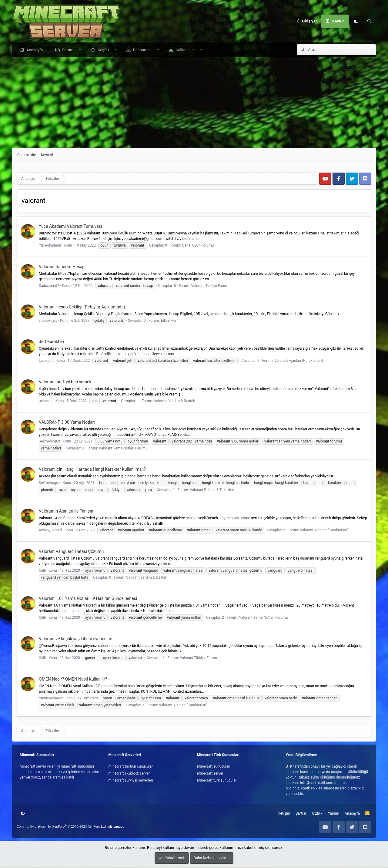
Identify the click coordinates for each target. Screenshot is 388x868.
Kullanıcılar (187, 50)
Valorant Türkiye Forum (210, 286)
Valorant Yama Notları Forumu (123, 449)
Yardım (334, 814)
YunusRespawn (51, 698)
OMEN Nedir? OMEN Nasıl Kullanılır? (73, 679)
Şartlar (301, 814)
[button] (81, 50)
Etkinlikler (169, 321)
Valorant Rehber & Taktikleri (212, 490)
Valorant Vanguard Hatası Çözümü (71, 552)
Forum (69, 50)
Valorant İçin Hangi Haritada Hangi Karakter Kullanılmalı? (92, 469)
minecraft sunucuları (214, 767)
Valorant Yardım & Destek (174, 401)
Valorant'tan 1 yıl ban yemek (65, 382)
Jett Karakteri (52, 342)
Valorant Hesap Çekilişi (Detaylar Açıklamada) (82, 307)
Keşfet (105, 50)
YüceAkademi (50, 246)
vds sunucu (116, 827)
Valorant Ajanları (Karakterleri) (299, 361)
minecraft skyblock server (129, 774)
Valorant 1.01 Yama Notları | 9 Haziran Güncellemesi (88, 599)
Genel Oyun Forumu (198, 246)
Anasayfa (36, 50)
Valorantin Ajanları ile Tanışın (66, 511)
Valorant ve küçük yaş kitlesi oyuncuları (76, 639)
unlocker (46, 401)
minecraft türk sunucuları (217, 781)
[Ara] (369, 21)
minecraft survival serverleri (131, 781)
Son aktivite (27, 155)
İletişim (284, 814)
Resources (144, 50)
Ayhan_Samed (50, 530)
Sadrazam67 (49, 286)
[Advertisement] (194, 103)
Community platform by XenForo (62, 827)
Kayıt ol (47, 155)
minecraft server (210, 774)
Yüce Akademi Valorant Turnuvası (70, 227)
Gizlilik (317, 814)
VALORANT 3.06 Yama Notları (67, 422)
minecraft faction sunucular (131, 767)
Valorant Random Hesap (62, 267)
